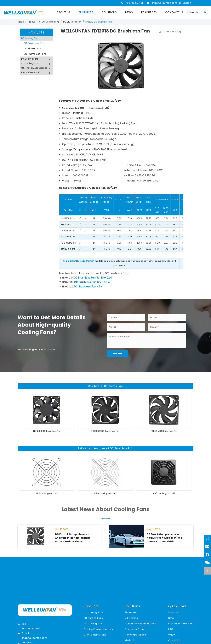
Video (172, 635)
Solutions (109, 12)
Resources (149, 12)
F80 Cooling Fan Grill (47, 493)
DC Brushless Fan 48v (88, 287)
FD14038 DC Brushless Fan (47, 431)
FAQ (171, 629)
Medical (129, 640)
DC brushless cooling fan (80, 261)
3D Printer (131, 612)
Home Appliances (135, 635)
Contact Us (174, 12)
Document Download (181, 624)
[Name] (205, 12)
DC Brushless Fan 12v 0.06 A (92, 282)
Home (21, 22)
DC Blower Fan (32, 49)
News (129, 12)
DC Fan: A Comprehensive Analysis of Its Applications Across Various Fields (164, 538)
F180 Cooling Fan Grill (105, 493)
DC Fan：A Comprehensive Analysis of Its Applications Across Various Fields (73, 538)
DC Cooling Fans (50, 22)
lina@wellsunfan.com (164, 3)
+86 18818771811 (135, 3)
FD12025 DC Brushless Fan (164, 431)
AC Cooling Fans (36, 64)
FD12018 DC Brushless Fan (99, 22)
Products (86, 12)
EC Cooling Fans (36, 59)
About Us (63, 12)
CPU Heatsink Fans (36, 73)
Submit (118, 354)
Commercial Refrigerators (140, 624)
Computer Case (134, 629)
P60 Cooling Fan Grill (164, 493)
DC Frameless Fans (35, 54)
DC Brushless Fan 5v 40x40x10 (93, 278)
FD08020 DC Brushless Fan (105, 431)
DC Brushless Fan (72, 22)
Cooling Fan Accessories (36, 68)
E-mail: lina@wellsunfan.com (32, 635)
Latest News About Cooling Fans (105, 511)
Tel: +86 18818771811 (29, 626)
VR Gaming (131, 618)
